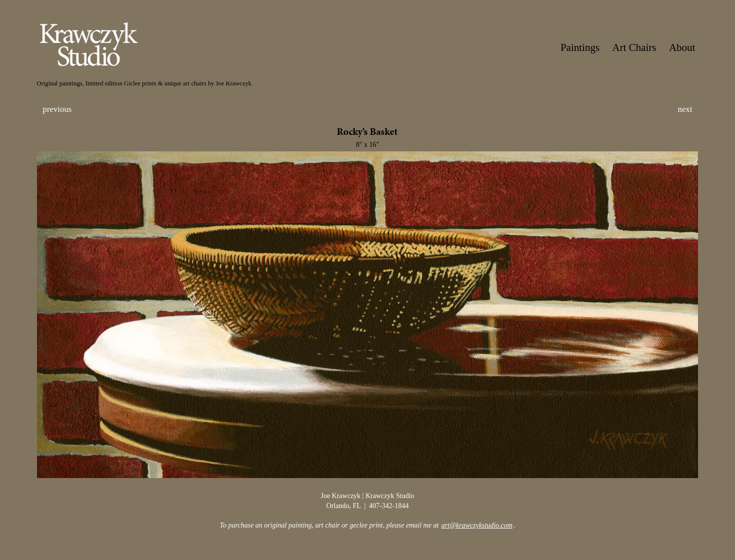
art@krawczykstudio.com (477, 525)
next (685, 109)
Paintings (580, 47)
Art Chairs (634, 47)
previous (57, 109)
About (682, 47)
